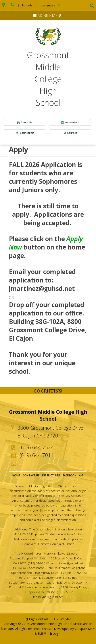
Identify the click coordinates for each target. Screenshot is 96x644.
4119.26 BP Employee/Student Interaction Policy (48, 534)
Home (16, 475)
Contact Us (31, 475)
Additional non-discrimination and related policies (48, 539)
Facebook (69, 475)
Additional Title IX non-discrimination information (48, 529)
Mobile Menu (50, 15)
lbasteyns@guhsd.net (48, 597)
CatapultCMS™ (85, 629)
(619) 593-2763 (62, 592)
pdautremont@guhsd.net (59, 577)
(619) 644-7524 (37, 447)
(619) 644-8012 (38, 563)
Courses (70, 133)
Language (52, 5)
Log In (57, 633)
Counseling (25, 133)
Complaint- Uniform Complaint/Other (48, 544)
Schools (30, 5)
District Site (51, 475)
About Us (25, 122)
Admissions (70, 122)
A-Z (81, 475)
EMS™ (42, 633)
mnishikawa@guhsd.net (67, 563)
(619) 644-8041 (30, 577)
